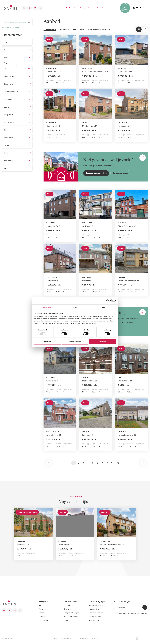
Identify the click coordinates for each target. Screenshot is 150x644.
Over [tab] (104, 307)
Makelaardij (63, 8)
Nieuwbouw (64, 30)
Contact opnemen (120, 173)
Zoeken (30, 22)
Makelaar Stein (94, 620)
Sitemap (55, 638)
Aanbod (42, 605)
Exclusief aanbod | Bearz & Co (99, 30)
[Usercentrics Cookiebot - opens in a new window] (108, 301)
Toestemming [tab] (46, 307)
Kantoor (7, 168)
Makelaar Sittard (95, 609)
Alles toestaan (103, 342)
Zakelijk (83, 8)
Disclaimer (94, 638)
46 (118, 463)
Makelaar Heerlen (95, 616)
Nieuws (67, 620)
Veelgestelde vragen (72, 613)
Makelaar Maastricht (96, 605)
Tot (21, 69)
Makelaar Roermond (96, 613)
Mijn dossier (139, 8)
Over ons (91, 8)
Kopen (42, 613)
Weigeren (47, 342)
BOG (82, 30)
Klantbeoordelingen (71, 616)
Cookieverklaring (82, 638)
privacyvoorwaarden (140, 613)
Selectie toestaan (75, 342)
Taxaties (42, 616)
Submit (145, 607)
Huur (74, 30)
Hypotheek (74, 8)
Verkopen (43, 609)
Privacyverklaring (67, 638)
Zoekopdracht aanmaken (96, 173)
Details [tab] (75, 307)
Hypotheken (44, 620)
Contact (100, 8)
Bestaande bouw (50, 30)
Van (5, 69)
